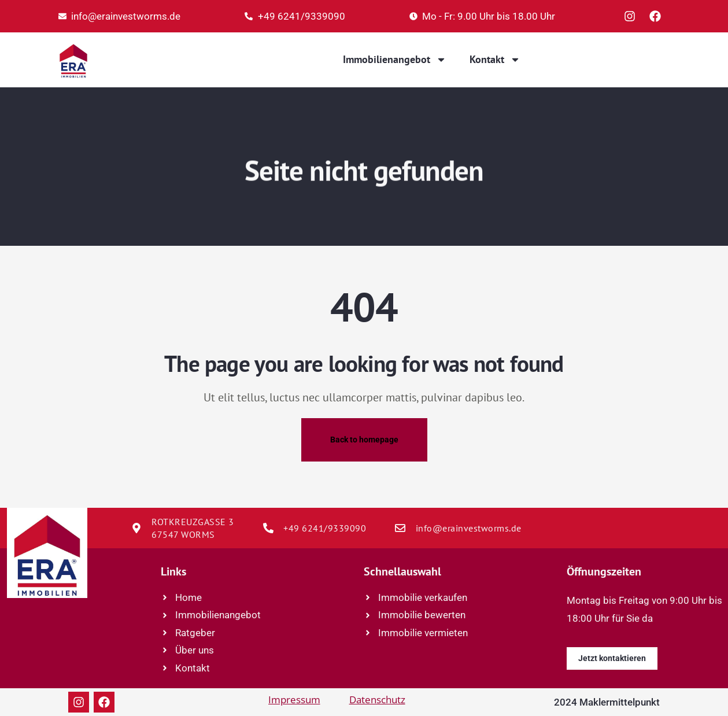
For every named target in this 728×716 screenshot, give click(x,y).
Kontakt (495, 60)
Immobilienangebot (395, 60)
